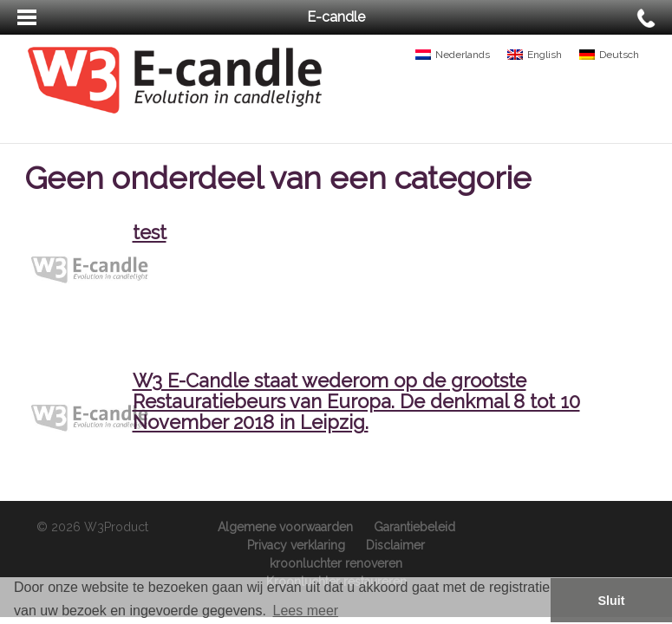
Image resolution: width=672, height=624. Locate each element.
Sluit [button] (611, 601)
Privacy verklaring (296, 545)
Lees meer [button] (306, 611)
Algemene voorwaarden (285, 527)
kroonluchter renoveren (336, 563)
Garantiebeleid (414, 527)
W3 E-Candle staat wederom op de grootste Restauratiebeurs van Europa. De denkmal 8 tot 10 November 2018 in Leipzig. (356, 401)
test (150, 232)
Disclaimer (395, 545)
